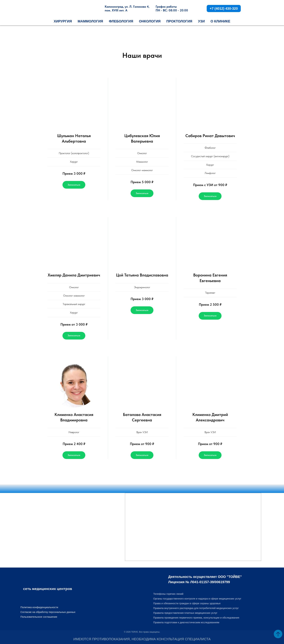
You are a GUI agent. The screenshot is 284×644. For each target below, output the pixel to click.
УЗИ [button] (201, 21)
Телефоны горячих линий (168, 594)
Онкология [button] (150, 21)
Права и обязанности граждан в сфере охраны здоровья (187, 603)
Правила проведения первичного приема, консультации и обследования (196, 618)
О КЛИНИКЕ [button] (220, 21)
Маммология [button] (90, 21)
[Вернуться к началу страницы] (278, 634)
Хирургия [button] (63, 21)
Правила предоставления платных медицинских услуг (185, 613)
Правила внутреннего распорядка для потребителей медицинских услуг (196, 608)
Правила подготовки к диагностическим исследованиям (186, 622)
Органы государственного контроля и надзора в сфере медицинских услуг (197, 599)
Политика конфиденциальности (39, 607)
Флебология (121, 21)
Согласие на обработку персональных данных (48, 612)
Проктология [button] (179, 21)
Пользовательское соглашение (39, 617)
